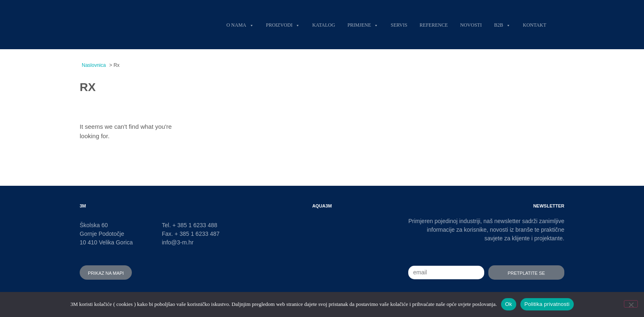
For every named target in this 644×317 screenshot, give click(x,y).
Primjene (363, 24)
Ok (509, 304)
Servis (399, 24)
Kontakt (535, 24)
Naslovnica (94, 65)
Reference (434, 24)
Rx (88, 85)
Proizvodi (283, 24)
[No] (631, 304)
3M (83, 205)
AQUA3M (322, 205)
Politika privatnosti (547, 304)
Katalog (324, 24)
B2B (502, 24)
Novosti (471, 24)
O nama (240, 24)
